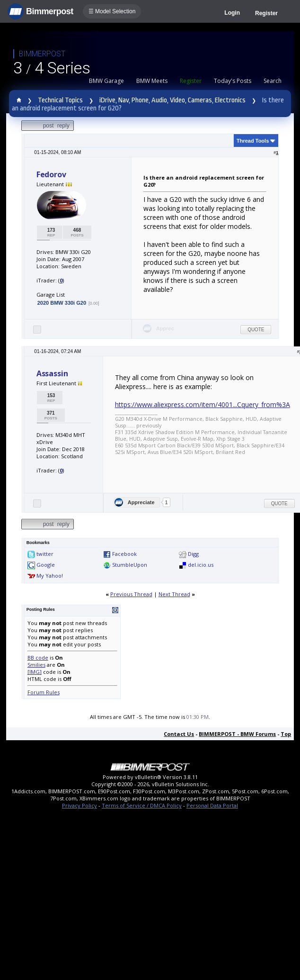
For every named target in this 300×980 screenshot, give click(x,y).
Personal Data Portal (212, 805)
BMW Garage (106, 81)
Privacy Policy (79, 805)
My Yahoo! (50, 576)
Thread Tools (253, 141)
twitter (45, 554)
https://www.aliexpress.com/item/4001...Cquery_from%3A (203, 404)
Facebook (124, 554)
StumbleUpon (130, 565)
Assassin (52, 373)
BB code (38, 658)
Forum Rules (44, 692)
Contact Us (179, 734)
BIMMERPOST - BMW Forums (237, 734)
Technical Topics (60, 100)
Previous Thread (131, 594)
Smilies (36, 665)
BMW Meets (152, 81)
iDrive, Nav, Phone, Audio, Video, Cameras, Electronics (172, 100)
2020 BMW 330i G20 (62, 303)
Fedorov (51, 174)
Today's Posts (233, 81)
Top (286, 734)
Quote (256, 330)
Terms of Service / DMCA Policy (142, 805)
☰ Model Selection (112, 11)
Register (266, 13)
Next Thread (174, 594)
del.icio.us (201, 565)
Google (46, 565)
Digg (193, 554)
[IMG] (35, 672)
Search (273, 81)
